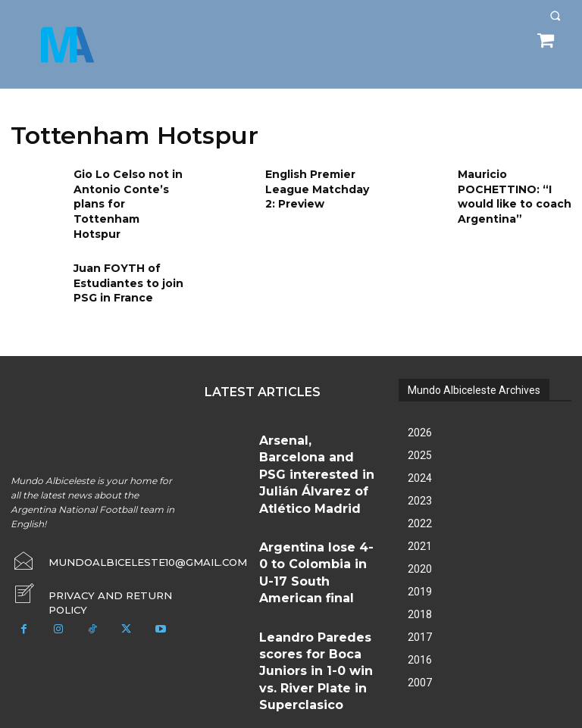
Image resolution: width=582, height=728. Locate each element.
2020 (420, 544)
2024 (420, 453)
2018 (420, 589)
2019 (420, 567)
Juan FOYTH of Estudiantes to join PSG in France (122, 256)
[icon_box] (97, 565)
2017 (420, 612)
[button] (555, 16)
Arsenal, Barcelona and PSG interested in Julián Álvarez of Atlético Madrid (317, 423)
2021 (420, 521)
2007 (420, 658)
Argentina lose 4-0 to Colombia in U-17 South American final (307, 478)
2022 (420, 498)
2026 (420, 408)
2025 (420, 430)
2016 (420, 635)
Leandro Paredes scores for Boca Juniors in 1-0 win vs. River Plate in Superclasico (317, 531)
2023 (420, 476)
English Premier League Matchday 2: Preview (317, 186)
